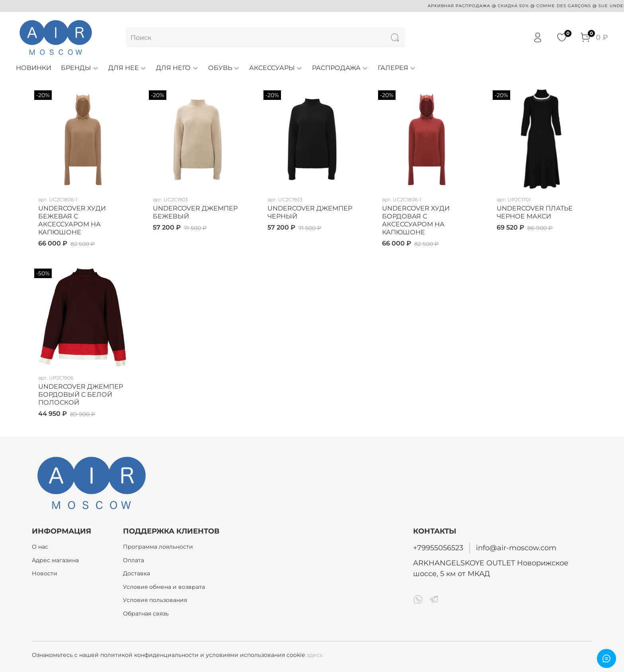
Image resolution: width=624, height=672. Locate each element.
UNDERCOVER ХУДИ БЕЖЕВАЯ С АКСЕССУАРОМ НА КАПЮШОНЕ (72, 220)
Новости (45, 573)
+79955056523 (438, 548)
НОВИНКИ (34, 68)
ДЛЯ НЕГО (177, 68)
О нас (40, 547)
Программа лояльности (158, 547)
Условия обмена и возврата (164, 587)
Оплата (134, 560)
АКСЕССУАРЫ (276, 68)
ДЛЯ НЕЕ (127, 68)
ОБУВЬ (224, 68)
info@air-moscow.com (516, 548)
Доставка (136, 573)
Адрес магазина (55, 560)
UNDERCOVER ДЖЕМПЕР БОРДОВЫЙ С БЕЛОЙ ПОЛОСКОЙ (81, 394)
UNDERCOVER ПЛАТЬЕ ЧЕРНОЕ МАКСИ (535, 212)
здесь (315, 655)
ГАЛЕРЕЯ (397, 68)
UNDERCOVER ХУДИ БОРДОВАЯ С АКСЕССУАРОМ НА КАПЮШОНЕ (416, 220)
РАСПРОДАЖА (340, 68)
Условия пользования (155, 600)
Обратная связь (146, 614)
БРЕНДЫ (80, 68)
